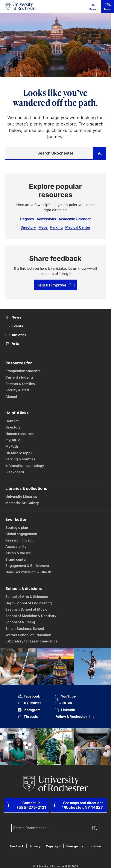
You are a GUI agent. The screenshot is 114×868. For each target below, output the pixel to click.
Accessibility (16, 546)
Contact (12, 421)
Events (14, 326)
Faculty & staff (17, 390)
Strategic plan (17, 528)
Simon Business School (25, 628)
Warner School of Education (28, 635)
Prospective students (23, 371)
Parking (56, 227)
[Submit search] (100, 153)
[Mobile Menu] (108, 6)
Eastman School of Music (26, 609)
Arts (12, 343)
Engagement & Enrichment (27, 566)
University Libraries (21, 497)
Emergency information (84, 846)
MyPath (12, 446)
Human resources (20, 434)
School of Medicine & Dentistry (31, 616)
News (13, 317)
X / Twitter (30, 703)
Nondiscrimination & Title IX (28, 572)
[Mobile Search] (94, 6)
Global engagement (21, 534)
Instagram (29, 710)
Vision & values (18, 553)
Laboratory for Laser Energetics (31, 641)
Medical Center (78, 227)
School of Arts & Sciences (27, 597)
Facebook (29, 696)
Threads (28, 717)
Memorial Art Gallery (22, 503)
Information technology (25, 466)
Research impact (19, 540)
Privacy (35, 846)
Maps (43, 227)
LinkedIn (65, 710)
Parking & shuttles (20, 459)
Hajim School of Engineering (29, 603)
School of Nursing (20, 622)
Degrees (27, 219)
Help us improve (55, 285)
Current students (20, 377)
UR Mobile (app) (19, 453)
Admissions (46, 219)
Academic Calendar (75, 219)
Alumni (11, 396)
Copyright (53, 846)
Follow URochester (74, 717)
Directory (28, 227)
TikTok (64, 703)
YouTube (66, 696)
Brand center (16, 559)
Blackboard (15, 472)
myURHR (13, 440)
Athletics (16, 335)
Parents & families (20, 384)
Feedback (17, 846)
